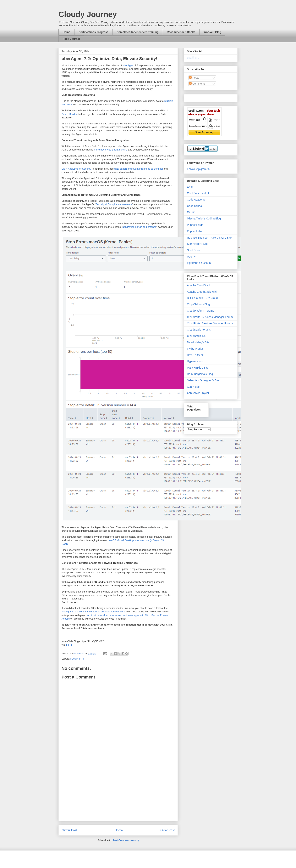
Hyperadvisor (195, 361)
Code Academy (196, 200)
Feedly (74, 659)
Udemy (191, 257)
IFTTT (69, 645)
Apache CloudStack (199, 285)
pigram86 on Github (199, 263)
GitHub (191, 212)
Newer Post (69, 830)
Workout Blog (212, 32)
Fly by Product (196, 349)
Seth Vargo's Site (197, 244)
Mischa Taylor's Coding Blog (204, 218)
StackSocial (194, 250)
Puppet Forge (195, 225)
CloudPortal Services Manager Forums (210, 323)
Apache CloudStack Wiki (202, 292)
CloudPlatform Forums (200, 311)
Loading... (193, 58)
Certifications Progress (93, 32)
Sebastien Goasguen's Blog (204, 380)
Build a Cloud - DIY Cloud (202, 298)
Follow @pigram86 (198, 169)
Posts (194, 78)
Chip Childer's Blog (198, 304)
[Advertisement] (118, 794)
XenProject (194, 387)
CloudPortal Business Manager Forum (210, 317)
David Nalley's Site (198, 342)
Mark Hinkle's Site (198, 368)
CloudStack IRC (197, 336)
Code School (195, 206)
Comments (197, 84)
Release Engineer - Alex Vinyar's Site (209, 238)
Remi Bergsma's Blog (200, 374)
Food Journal (71, 39)
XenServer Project (198, 393)
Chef (190, 187)
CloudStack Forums (199, 330)
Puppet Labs (195, 231)
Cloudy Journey (88, 14)
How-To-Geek (195, 355)
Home (66, 32)
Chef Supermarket (198, 193)
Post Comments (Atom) (126, 840)
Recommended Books (181, 32)
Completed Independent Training (138, 32)
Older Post (167, 830)
